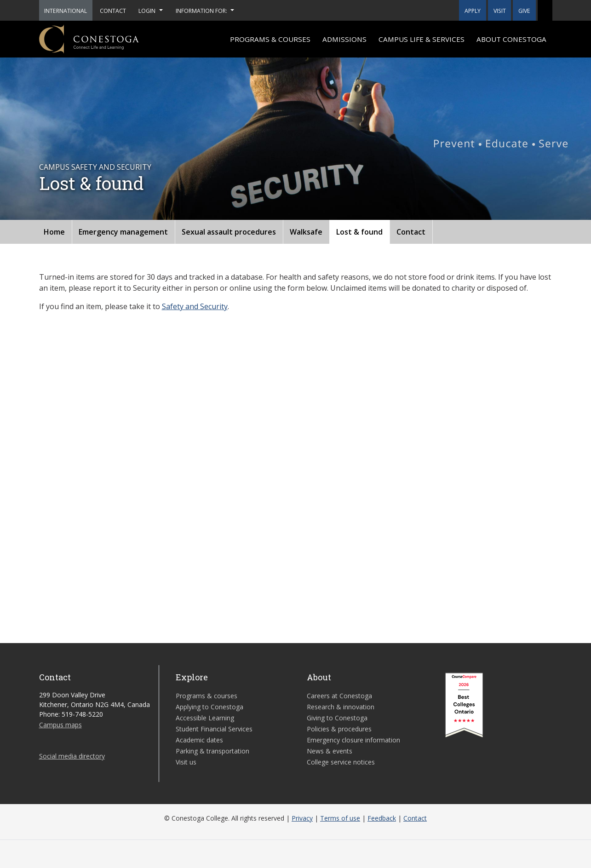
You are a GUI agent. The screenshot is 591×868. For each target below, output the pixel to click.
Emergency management (123, 232)
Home (54, 232)
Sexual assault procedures (229, 232)
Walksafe (306, 232)
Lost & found (359, 232)
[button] (545, 10)
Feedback (382, 818)
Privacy (302, 818)
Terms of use (340, 818)
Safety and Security (195, 306)
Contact (411, 232)
